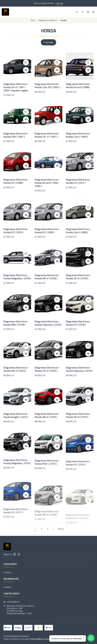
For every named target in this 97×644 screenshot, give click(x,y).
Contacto (7, 572)
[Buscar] (82, 12)
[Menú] (77, 12)
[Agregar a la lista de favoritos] (26, 62)
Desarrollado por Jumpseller (42, 639)
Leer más (59, 3)
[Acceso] (88, 12)
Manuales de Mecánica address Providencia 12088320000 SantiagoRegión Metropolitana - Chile (19, 610)
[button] (48, 42)
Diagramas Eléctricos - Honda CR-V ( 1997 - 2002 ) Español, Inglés (16, 87)
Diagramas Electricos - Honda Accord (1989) (78, 86)
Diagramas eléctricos (48, 20)
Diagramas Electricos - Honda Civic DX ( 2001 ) (47, 86)
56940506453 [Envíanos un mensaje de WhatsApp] (12, 602)
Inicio (33, 20)
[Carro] (93, 12)
